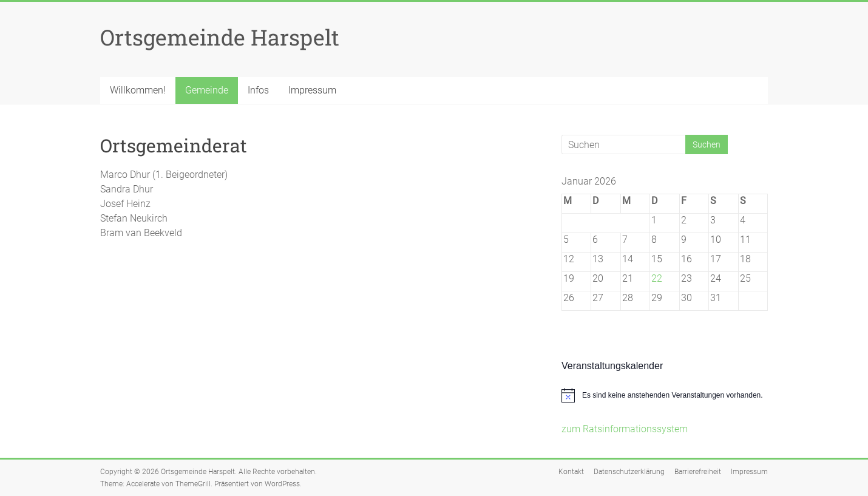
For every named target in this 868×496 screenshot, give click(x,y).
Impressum (312, 90)
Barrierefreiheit (698, 472)
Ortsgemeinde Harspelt (220, 37)
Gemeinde (207, 90)
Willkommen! (138, 90)
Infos (258, 90)
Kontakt (571, 472)
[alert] (665, 395)
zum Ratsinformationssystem (625, 429)
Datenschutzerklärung (629, 472)
